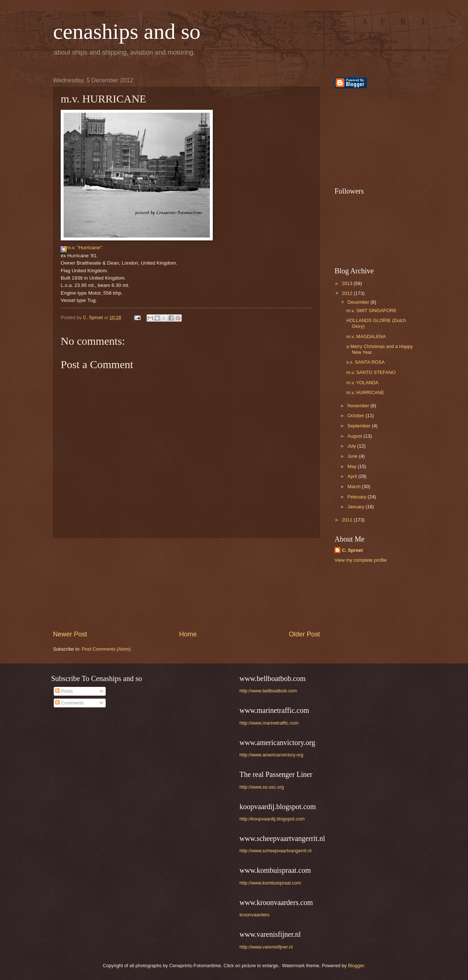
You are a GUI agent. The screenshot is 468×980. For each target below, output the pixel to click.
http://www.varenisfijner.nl (266, 947)
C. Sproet (352, 550)
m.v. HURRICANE (365, 392)
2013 (348, 283)
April (353, 476)
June (353, 456)
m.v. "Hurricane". (82, 248)
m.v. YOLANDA (362, 383)
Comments (69, 703)
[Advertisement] (186, 584)
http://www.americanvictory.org (271, 755)
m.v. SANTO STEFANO (371, 372)
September (360, 426)
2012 (348, 293)
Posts (64, 691)
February (357, 497)
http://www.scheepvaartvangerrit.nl (275, 851)
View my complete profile (361, 560)
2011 (348, 520)
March (354, 487)
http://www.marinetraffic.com (269, 723)
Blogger (356, 966)
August (355, 436)
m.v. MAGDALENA (366, 336)
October (356, 416)
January (356, 507)
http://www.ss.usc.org (262, 787)
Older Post (304, 634)
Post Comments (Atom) (106, 649)
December (359, 302)
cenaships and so (127, 31)
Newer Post (70, 634)
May (352, 466)
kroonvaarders (254, 915)
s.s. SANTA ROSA (365, 362)
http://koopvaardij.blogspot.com (272, 819)
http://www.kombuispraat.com (270, 883)
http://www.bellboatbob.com (268, 691)
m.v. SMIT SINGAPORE (371, 311)
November (359, 406)
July (352, 446)
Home (188, 634)
